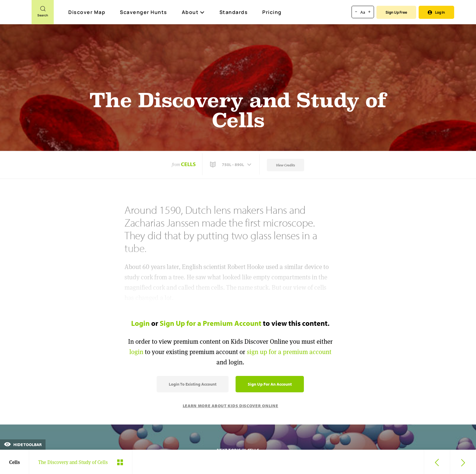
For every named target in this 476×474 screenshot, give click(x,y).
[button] (231, 165)
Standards (234, 12)
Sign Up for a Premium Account (211, 323)
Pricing (272, 12)
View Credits (286, 165)
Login (140, 323)
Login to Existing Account (193, 384)
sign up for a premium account (289, 352)
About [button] (193, 12)
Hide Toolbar (23, 445)
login (136, 352)
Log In (436, 12)
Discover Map (88, 12)
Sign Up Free (396, 12)
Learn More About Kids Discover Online (231, 406)
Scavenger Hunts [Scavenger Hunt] (144, 12)
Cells (188, 164)
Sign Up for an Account (270, 384)
